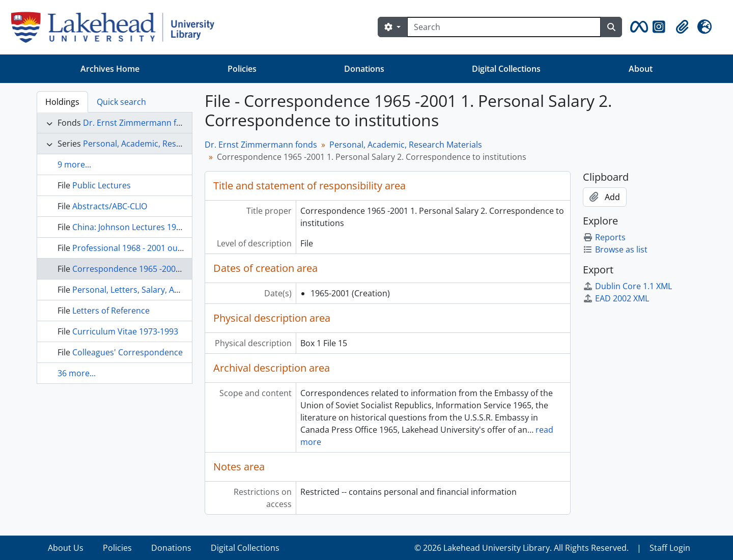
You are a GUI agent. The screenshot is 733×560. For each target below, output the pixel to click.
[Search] (504, 27)
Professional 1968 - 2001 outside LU (140, 248)
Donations (364, 69)
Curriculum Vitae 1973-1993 (125, 331)
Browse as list (615, 249)
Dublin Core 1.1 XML (627, 286)
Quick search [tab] (121, 102)
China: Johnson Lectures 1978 (129, 227)
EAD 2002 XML (616, 298)
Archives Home (110, 69)
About (641, 69)
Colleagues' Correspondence (128, 352)
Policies (242, 69)
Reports (604, 237)
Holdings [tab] (62, 102)
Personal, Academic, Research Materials (159, 144)
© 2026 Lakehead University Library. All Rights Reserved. (521, 548)
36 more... (77, 373)
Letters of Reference (111, 311)
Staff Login (670, 548)
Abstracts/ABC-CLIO (110, 206)
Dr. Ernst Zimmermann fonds (139, 123)
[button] (637, 27)
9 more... (74, 164)
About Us (66, 548)
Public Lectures (102, 185)
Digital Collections (506, 69)
